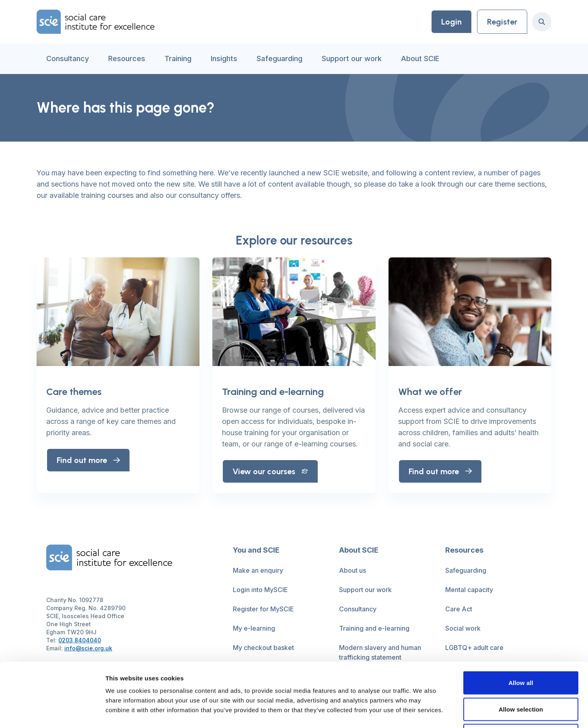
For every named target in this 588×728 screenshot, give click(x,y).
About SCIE (420, 59)
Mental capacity (469, 590)
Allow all (521, 622)
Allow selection (521, 649)
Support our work (352, 59)
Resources (127, 59)
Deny (521, 675)
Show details (422, 712)
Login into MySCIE (260, 590)
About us (353, 570)
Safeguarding (280, 59)
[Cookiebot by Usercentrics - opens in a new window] (52, 712)
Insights (224, 59)
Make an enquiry (258, 570)
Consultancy (68, 59)
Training (178, 59)
